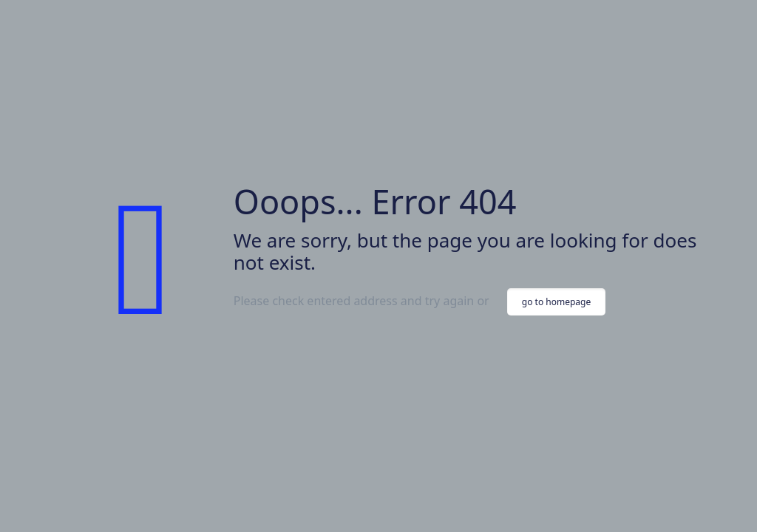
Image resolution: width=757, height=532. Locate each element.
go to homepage (556, 302)
